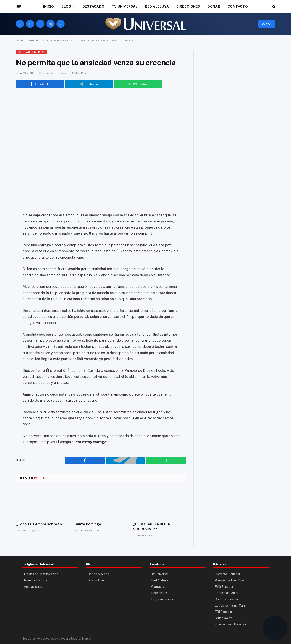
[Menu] (18, 6)
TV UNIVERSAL (125, 6)
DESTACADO (93, 6)
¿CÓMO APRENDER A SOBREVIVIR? (151, 526)
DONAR (214, 6)
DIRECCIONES (188, 6)
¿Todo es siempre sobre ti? (39, 524)
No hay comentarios (51, 73)
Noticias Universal (31, 52)
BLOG (66, 6)
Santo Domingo (87, 524)
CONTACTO (238, 6)
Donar (267, 24)
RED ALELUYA (157, 6)
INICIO (49, 6)
